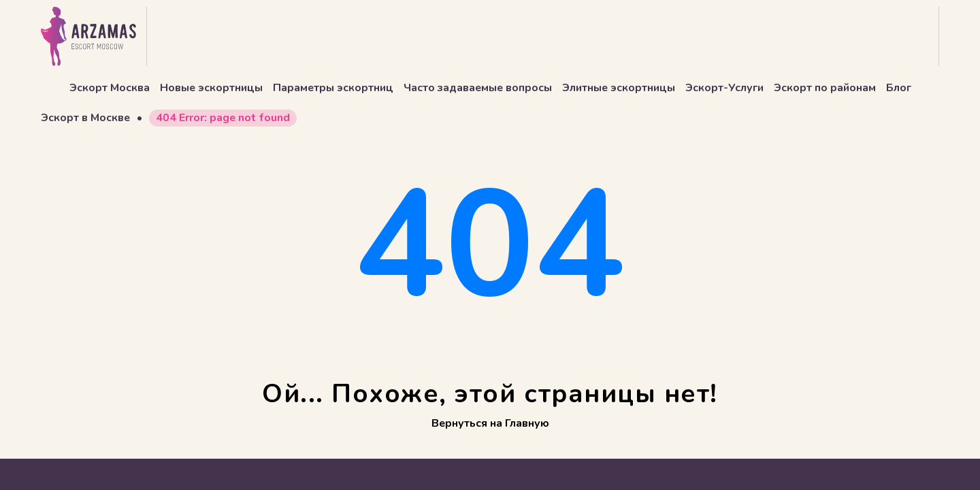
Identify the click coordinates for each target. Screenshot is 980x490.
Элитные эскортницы (619, 88)
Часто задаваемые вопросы (478, 88)
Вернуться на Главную (490, 423)
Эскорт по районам (825, 88)
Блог (899, 88)
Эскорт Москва (110, 88)
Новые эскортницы (211, 88)
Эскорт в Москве (85, 118)
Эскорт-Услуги (724, 88)
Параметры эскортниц (333, 88)
